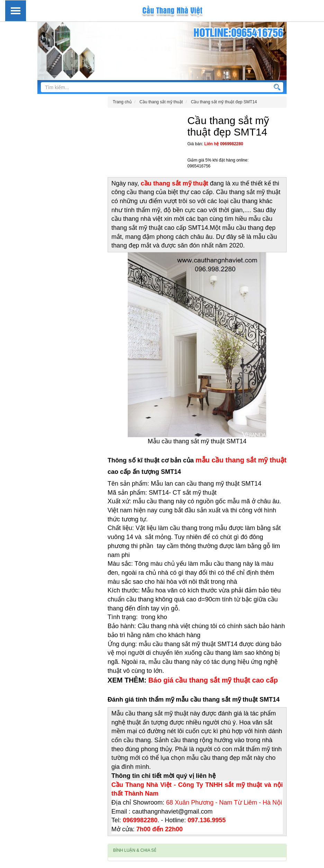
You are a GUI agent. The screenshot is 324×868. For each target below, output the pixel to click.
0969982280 (232, 144)
